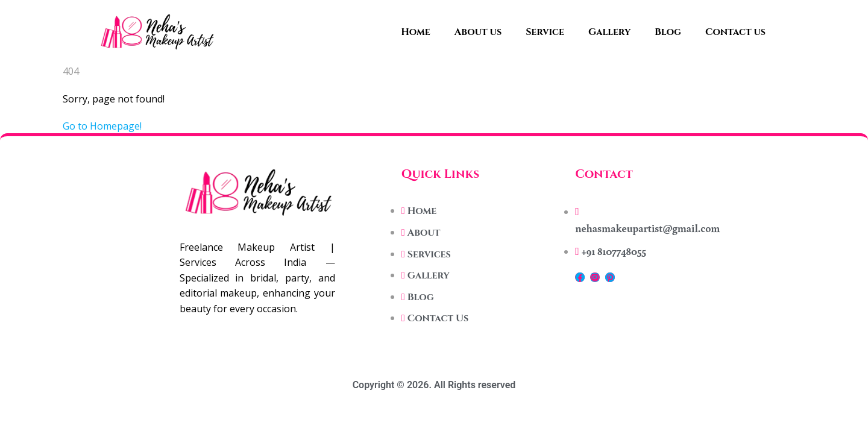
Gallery (609, 32)
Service (545, 32)
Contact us (735, 32)
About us (478, 32)
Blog (668, 32)
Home (416, 32)
